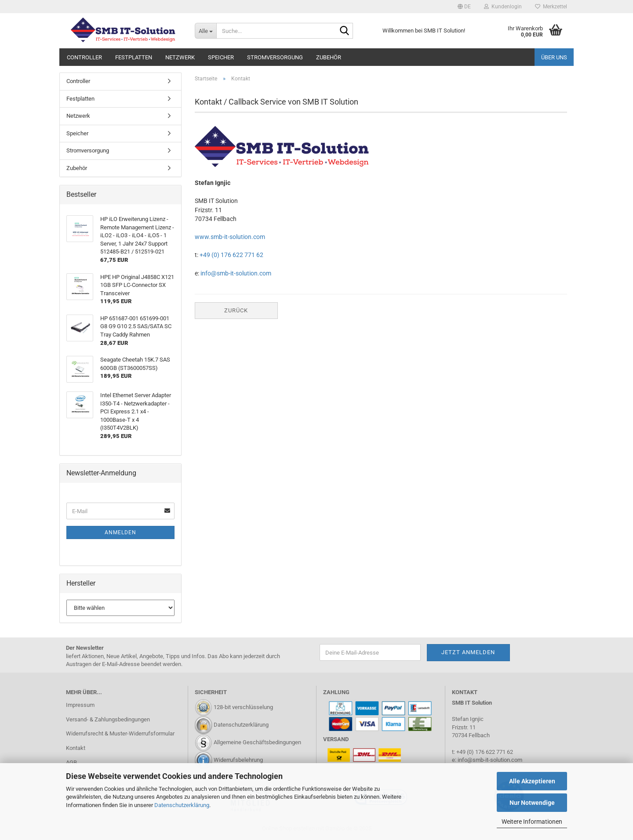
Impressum (80, 705)
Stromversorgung (275, 57)
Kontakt (76, 748)
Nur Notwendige (532, 803)
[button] (464, 7)
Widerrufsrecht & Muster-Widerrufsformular (120, 733)
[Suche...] (206, 31)
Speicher (221, 57)
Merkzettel (551, 7)
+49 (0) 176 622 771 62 (231, 255)
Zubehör (329, 57)
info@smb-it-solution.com (236, 273)
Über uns (554, 57)
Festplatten (134, 57)
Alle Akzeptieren (532, 781)
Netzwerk (180, 57)
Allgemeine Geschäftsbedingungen (257, 743)
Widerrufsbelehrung (238, 760)
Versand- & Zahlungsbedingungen (108, 719)
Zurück (236, 310)
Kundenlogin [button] (503, 7)
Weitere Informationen (532, 822)
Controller (84, 57)
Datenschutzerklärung (182, 805)
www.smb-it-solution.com (230, 237)
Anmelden (120, 532)
